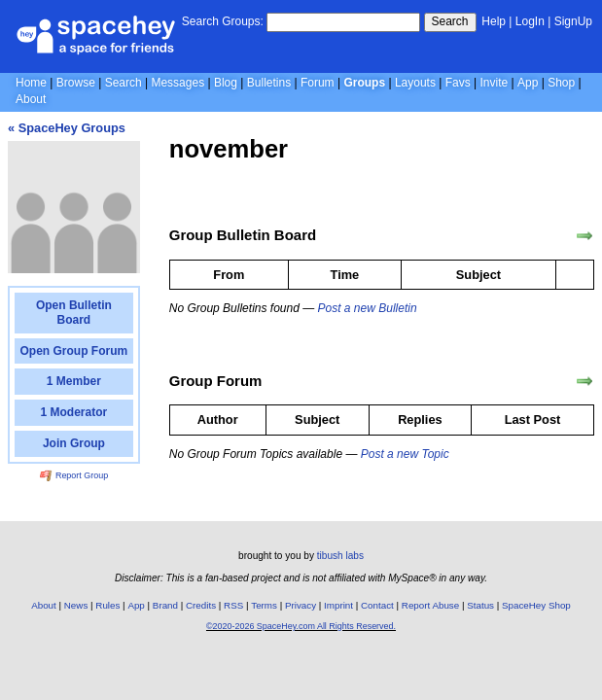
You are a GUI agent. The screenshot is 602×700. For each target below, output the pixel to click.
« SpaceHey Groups (67, 128)
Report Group (74, 475)
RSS (233, 605)
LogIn (530, 21)
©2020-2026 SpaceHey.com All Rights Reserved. (301, 626)
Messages (177, 83)
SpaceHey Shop (536, 605)
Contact (377, 605)
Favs (458, 83)
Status (480, 605)
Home (31, 83)
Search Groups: (223, 21)
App (528, 83)
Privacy (301, 605)
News (76, 605)
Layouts (415, 83)
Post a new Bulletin (368, 308)
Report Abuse (430, 605)
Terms (264, 605)
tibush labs (340, 556)
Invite (495, 83)
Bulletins (269, 83)
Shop (561, 83)
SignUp (573, 21)
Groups (364, 83)
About (31, 99)
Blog (226, 83)
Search (450, 21)
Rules (107, 605)
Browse (76, 83)
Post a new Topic (405, 454)
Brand (165, 605)
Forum (318, 83)
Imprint (338, 605)
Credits (201, 605)
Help (494, 21)
